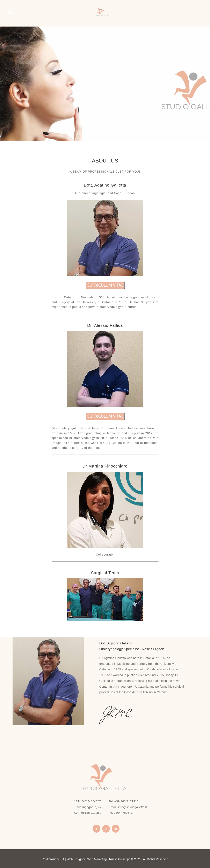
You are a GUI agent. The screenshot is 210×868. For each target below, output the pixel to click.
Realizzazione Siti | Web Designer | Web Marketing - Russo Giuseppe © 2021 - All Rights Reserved (105, 859)
